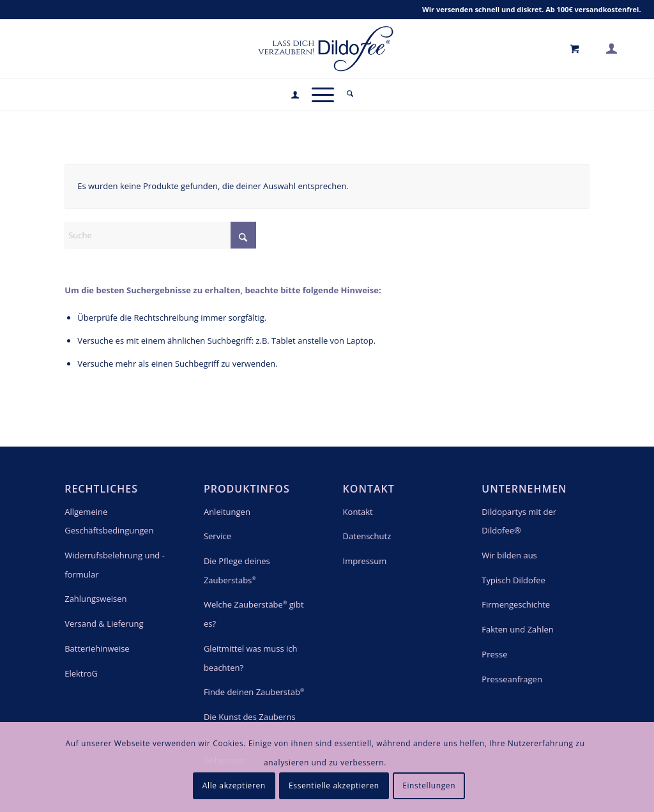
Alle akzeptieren (234, 785)
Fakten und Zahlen (518, 629)
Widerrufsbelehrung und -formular (115, 565)
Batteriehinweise (97, 648)
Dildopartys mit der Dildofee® (519, 521)
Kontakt (358, 512)
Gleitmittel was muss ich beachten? (251, 658)
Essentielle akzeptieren (334, 785)
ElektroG (81, 673)
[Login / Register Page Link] (295, 96)
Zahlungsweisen (95, 599)
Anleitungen (227, 512)
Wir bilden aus (509, 555)
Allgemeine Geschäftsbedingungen (109, 521)
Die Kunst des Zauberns (250, 717)
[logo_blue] (327, 48)
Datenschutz (367, 536)
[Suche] (350, 95)
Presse (494, 654)
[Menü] (323, 95)
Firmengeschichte (516, 604)
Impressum (365, 561)
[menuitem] (295, 95)
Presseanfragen (512, 679)
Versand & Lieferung (104, 624)
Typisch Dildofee (513, 580)
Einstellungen (429, 785)
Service (217, 536)
